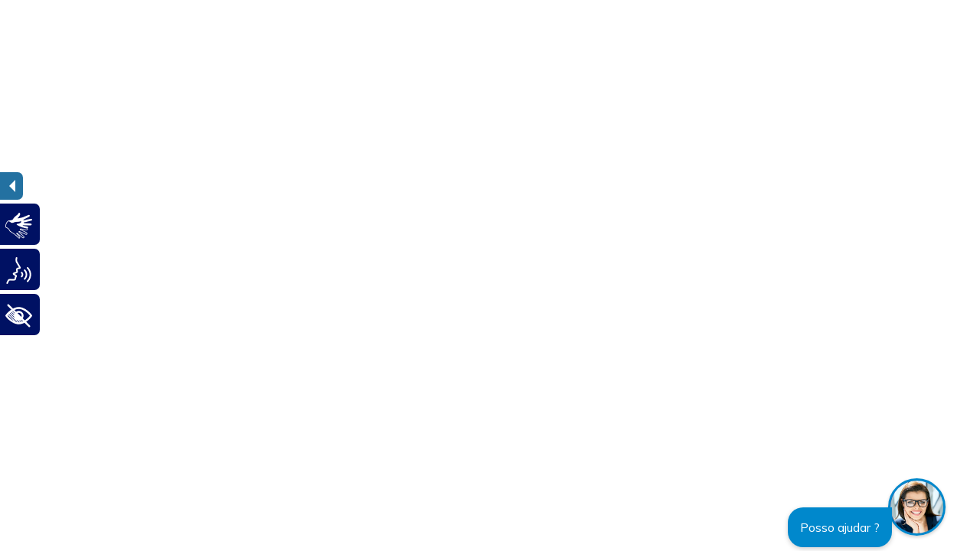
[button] (917, 507)
